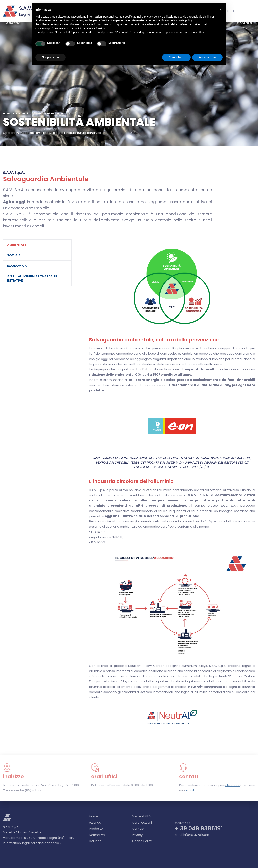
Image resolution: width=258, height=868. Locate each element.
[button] (221, 10)
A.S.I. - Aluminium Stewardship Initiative (32, 278)
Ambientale (17, 245)
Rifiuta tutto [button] (176, 57)
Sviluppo (95, 841)
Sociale (14, 255)
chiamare (233, 785)
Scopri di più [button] (50, 57)
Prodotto (96, 829)
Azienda (13, 23)
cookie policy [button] (184, 20)
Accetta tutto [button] (207, 57)
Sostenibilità (24, 114)
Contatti (244, 23)
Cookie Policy (142, 841)
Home (7, 114)
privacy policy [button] (153, 17)
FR (233, 11)
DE (239, 11)
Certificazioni (142, 822)
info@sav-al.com (196, 835)
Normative (97, 835)
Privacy (137, 835)
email (190, 790)
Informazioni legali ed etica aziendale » (32, 843)
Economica (17, 266)
